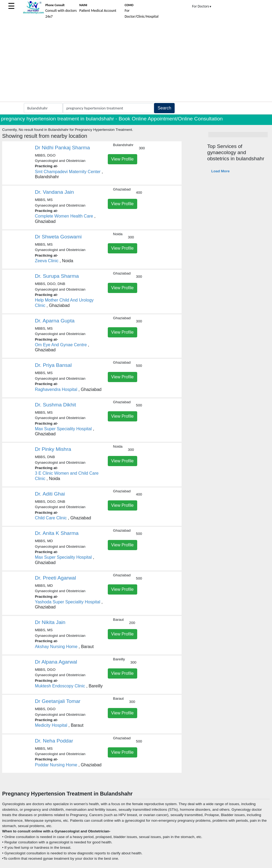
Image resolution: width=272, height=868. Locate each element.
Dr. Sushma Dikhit (55, 405)
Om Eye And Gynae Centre (61, 345)
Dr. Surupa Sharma (57, 276)
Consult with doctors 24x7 (61, 11)
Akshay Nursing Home (56, 647)
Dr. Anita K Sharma (57, 533)
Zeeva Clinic (47, 261)
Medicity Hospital (51, 725)
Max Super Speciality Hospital (63, 429)
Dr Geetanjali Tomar (58, 701)
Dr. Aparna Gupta (55, 321)
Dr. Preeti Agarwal (55, 578)
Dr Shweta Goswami (58, 237)
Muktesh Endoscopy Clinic (60, 686)
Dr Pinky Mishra (53, 449)
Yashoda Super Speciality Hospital (67, 602)
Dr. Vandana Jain (54, 192)
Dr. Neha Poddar (54, 741)
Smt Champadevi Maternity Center (68, 172)
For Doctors (202, 6)
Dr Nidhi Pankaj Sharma (62, 148)
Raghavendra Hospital (56, 389)
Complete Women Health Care (64, 216)
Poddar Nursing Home (56, 765)
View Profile (122, 159)
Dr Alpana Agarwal (56, 662)
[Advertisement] (136, 62)
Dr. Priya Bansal (53, 365)
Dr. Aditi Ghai (50, 494)
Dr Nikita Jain (50, 622)
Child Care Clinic (51, 518)
